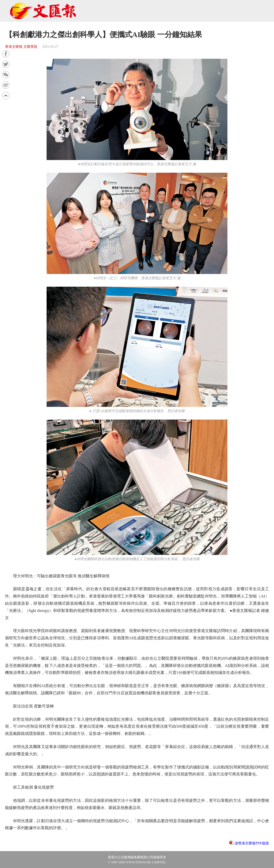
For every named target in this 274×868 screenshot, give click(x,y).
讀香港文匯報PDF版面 (252, 843)
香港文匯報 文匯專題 (21, 47)
